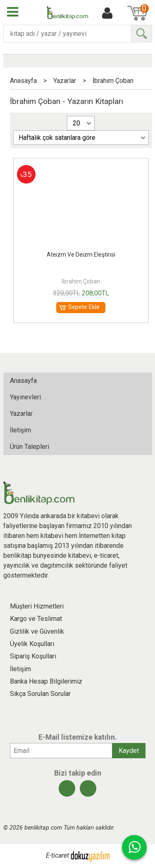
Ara (141, 34)
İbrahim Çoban (81, 281)
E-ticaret (57, 856)
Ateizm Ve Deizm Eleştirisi (81, 255)
